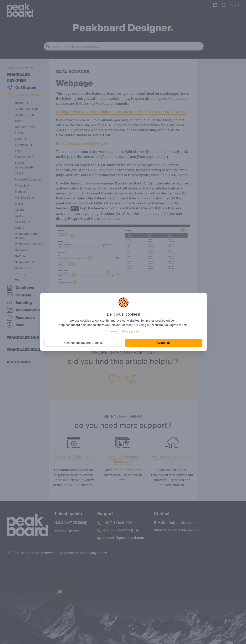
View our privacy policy (124, 331)
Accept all (163, 343)
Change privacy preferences (84, 343)
